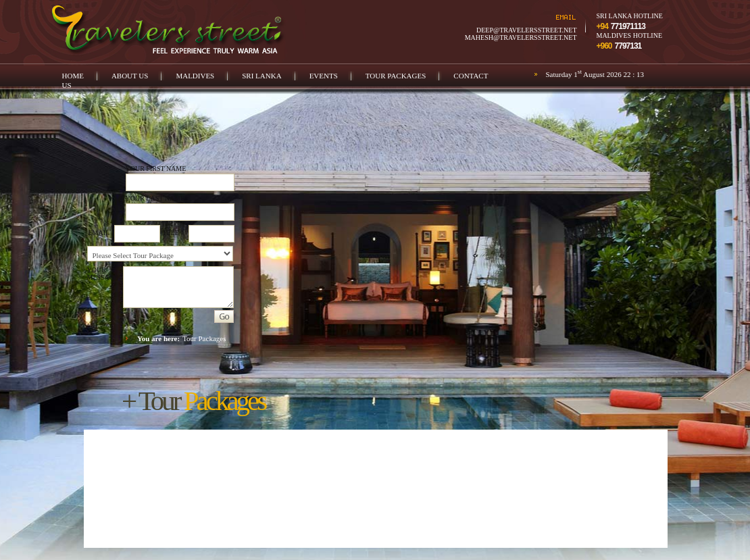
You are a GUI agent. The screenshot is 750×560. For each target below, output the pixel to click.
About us (130, 76)
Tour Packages (396, 76)
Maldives (195, 76)
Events (324, 76)
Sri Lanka (261, 76)
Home (73, 76)
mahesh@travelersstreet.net (521, 37)
